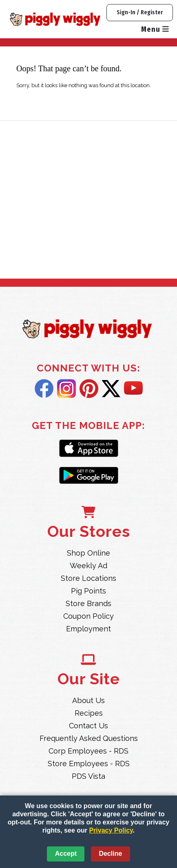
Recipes (89, 713)
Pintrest (89, 389)
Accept (66, 854)
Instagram (66, 389)
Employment (88, 629)
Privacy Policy (111, 830)
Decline (110, 854)
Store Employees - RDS (89, 764)
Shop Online (88, 553)
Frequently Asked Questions (89, 738)
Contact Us (88, 726)
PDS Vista (88, 776)
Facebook (44, 389)
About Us (88, 700)
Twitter (111, 389)
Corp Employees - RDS (88, 751)
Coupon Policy (88, 616)
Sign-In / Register (140, 12)
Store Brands (88, 603)
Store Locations (88, 578)
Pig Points (88, 591)
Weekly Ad (88, 566)
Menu (155, 29)
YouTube (133, 389)
